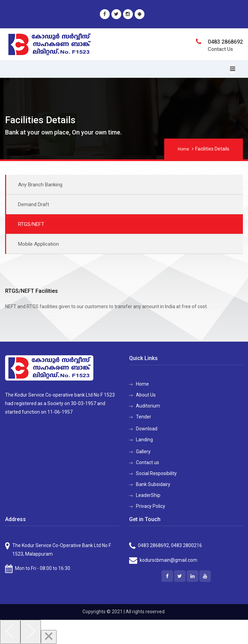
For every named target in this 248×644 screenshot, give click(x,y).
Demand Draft (34, 204)
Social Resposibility (156, 473)
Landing (144, 440)
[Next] (31, 632)
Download (147, 429)
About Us (146, 395)
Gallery (143, 452)
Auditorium (148, 406)
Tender (144, 417)
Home (183, 149)
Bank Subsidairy (153, 484)
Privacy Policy (151, 506)
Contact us (148, 462)
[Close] (49, 637)
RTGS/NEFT (31, 224)
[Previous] (10, 632)
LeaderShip (148, 495)
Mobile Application (38, 244)
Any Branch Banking (40, 185)
